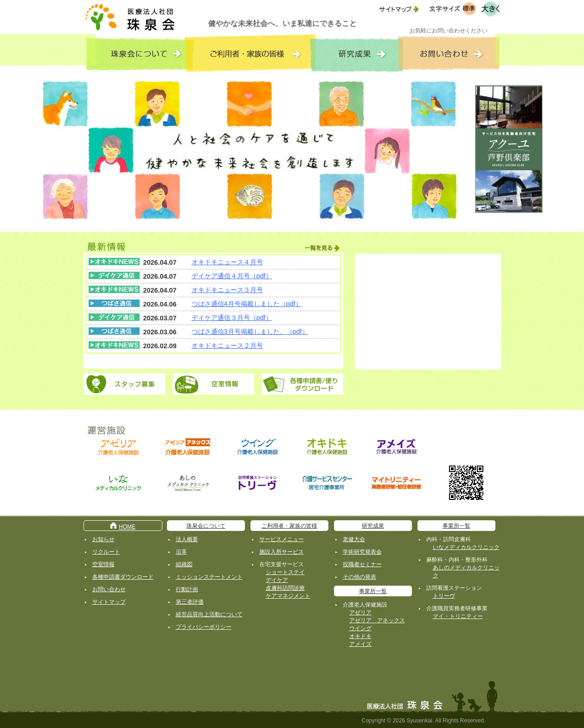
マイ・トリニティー (458, 616)
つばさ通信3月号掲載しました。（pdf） (250, 332)
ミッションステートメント (209, 577)
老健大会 (354, 539)
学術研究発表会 (362, 552)
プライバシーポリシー (204, 627)
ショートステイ (285, 572)
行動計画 (187, 589)
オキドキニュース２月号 (227, 345)
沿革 (181, 552)
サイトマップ (109, 602)
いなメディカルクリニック (466, 547)
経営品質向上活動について (209, 614)
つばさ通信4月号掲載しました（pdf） (247, 304)
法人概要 (187, 539)
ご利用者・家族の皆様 (289, 526)
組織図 (184, 564)
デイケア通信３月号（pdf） (232, 318)
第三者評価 (190, 602)
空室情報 (103, 564)
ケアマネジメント (288, 596)
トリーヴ (444, 596)
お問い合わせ (109, 589)
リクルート (106, 552)
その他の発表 (359, 577)
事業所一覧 (373, 591)
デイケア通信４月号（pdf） (232, 276)
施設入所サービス (282, 552)
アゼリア (360, 613)
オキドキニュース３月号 (227, 290)
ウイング (360, 628)
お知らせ (103, 539)
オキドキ (360, 636)
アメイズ (360, 644)
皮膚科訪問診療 (285, 588)
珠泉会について (206, 526)
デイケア (277, 580)
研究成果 (373, 526)
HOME (123, 527)
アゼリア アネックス (377, 620)
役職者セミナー (362, 564)
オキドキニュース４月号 (227, 262)
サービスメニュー (282, 539)
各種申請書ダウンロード (123, 577)
